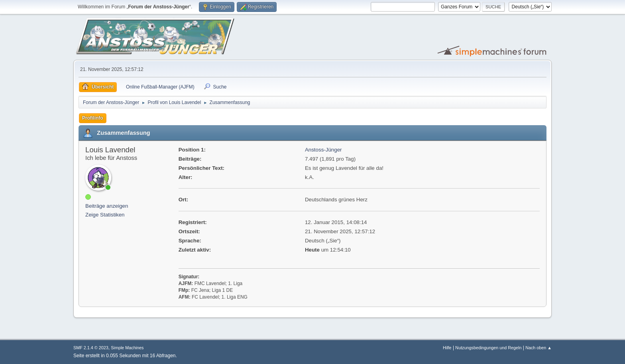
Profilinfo (93, 118)
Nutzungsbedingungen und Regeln (488, 348)
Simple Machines (127, 348)
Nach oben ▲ (539, 348)
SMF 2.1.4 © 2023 (91, 348)
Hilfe (447, 348)
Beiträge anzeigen (107, 206)
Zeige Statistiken (105, 215)
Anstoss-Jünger (323, 150)
